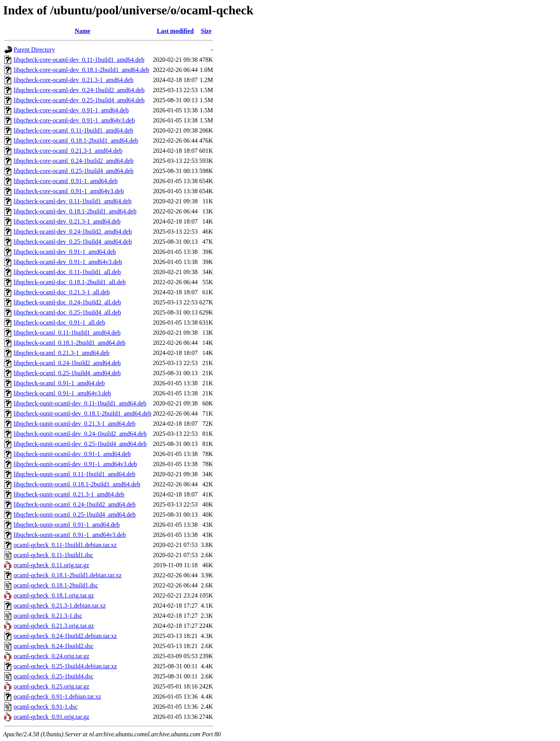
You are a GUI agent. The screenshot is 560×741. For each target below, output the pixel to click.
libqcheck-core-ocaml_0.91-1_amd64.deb (66, 181)
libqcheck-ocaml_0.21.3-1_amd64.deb (62, 353)
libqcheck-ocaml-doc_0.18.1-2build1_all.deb (70, 282)
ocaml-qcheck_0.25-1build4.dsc (53, 676)
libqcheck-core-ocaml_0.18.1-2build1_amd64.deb (76, 141)
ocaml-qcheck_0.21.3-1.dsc (48, 616)
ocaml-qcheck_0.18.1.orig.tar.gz (54, 595)
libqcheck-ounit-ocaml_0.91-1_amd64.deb (67, 525)
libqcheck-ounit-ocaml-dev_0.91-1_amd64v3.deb (75, 464)
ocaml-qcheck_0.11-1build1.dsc (53, 555)
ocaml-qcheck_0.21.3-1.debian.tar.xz (60, 606)
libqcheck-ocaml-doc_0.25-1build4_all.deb (67, 312)
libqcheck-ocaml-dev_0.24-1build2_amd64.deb (73, 232)
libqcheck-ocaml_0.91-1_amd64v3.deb (62, 393)
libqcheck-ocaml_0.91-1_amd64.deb (59, 383)
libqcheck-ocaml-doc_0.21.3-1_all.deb (62, 292)
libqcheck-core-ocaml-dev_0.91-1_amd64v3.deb (74, 120)
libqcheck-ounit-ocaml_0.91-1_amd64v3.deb (70, 535)
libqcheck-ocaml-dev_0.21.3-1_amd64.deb (67, 221)
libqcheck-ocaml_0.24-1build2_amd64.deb (67, 363)
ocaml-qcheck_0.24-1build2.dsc (53, 646)
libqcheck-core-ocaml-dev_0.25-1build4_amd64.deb (79, 100)
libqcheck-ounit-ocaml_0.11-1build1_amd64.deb (74, 474)
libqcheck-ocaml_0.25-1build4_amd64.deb (67, 373)
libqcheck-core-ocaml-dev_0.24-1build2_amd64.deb (79, 90)
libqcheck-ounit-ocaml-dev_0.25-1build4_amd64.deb (80, 444)
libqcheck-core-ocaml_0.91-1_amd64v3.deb (69, 191)
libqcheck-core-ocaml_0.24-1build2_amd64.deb (73, 161)
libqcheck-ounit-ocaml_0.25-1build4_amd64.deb (75, 515)
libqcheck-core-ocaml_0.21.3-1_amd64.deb (68, 151)
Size (206, 31)
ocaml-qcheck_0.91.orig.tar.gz (52, 717)
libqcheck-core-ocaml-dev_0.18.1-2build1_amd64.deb (81, 70)
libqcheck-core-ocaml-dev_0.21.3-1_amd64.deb (73, 80)
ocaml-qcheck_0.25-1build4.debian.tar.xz (65, 666)
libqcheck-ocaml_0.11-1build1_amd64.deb (67, 333)
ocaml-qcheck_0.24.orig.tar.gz (52, 656)
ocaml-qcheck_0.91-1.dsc (45, 707)
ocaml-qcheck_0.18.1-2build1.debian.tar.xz (68, 575)
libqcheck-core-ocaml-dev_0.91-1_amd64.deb (71, 110)
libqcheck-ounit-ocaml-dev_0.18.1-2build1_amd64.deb (82, 413)
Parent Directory (34, 50)
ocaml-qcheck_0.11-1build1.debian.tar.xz (65, 545)
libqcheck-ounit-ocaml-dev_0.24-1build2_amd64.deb (80, 434)
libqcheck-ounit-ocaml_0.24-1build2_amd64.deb (75, 504)
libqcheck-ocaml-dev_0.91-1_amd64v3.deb (68, 262)
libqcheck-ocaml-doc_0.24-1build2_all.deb (67, 302)
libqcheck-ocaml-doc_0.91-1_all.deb (59, 322)
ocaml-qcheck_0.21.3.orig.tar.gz (54, 626)
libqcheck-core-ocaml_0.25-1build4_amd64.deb (73, 171)
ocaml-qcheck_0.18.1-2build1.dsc (56, 585)
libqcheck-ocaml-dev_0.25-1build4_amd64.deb (73, 242)
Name (82, 31)
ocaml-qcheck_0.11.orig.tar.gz (51, 565)
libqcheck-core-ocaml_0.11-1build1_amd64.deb (73, 130)
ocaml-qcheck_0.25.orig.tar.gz (52, 686)
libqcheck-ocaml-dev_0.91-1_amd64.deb (65, 252)
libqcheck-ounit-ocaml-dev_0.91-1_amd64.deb (72, 454)
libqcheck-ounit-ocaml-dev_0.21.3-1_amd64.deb (74, 424)
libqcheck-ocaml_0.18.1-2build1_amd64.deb (69, 343)
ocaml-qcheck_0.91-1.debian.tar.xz (57, 696)
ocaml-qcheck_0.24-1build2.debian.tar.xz (65, 636)
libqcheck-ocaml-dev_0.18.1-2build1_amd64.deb (75, 211)
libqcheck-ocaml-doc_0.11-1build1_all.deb (67, 272)
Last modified (175, 31)
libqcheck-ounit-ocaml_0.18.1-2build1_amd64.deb (77, 484)
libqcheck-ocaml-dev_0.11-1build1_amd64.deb (73, 201)
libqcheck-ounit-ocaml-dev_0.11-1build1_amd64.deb (80, 403)
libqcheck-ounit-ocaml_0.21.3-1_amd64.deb (69, 494)
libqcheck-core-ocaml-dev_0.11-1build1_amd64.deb (79, 60)
